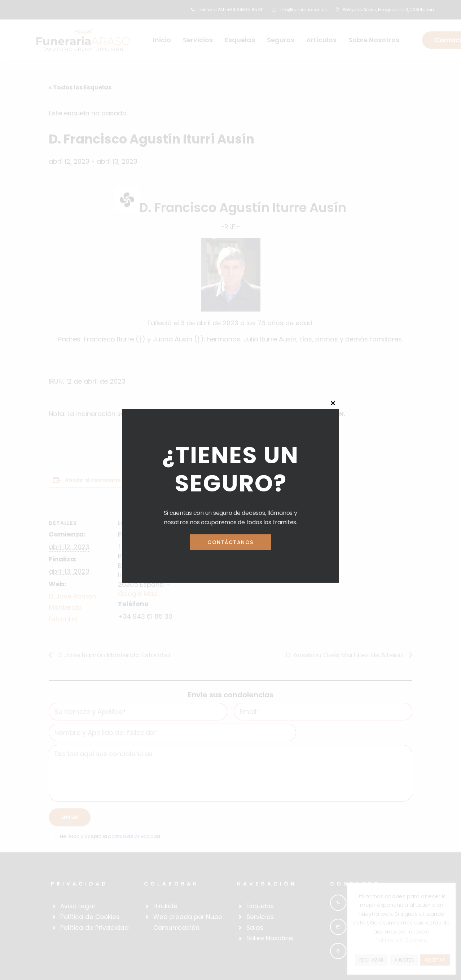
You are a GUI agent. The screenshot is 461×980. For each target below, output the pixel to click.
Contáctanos (230, 542)
